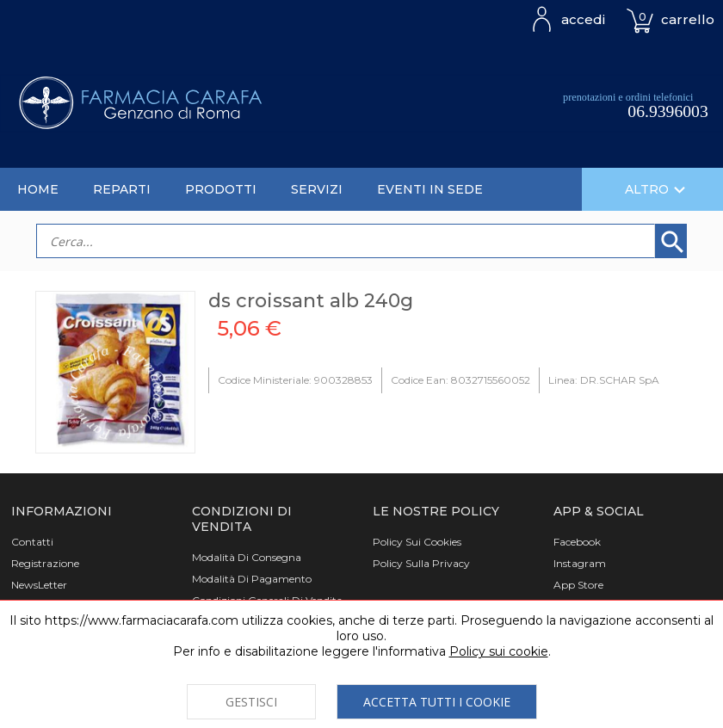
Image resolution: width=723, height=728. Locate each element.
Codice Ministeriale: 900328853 (295, 380)
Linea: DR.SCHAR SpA (604, 380)
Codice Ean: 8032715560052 (460, 380)
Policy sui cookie (499, 651)
